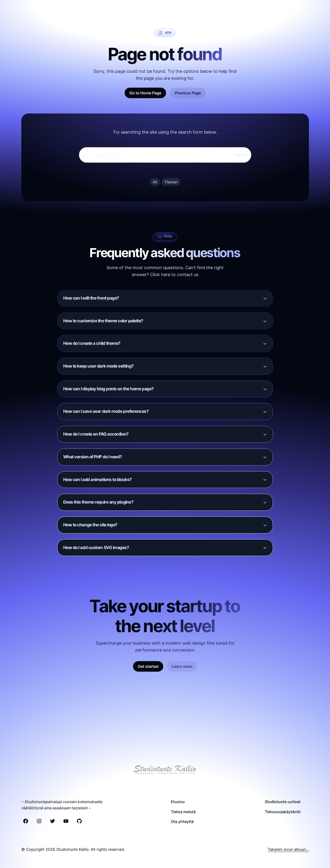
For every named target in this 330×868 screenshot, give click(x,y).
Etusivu (178, 802)
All (155, 182)
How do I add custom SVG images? (96, 548)
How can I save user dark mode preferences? (106, 412)
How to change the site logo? (90, 525)
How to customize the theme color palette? (103, 321)
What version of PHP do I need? (93, 457)
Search (241, 155)
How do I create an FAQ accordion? (96, 434)
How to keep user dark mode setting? (98, 366)
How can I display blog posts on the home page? (109, 389)
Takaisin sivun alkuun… (288, 850)
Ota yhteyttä (182, 822)
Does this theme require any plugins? (98, 502)
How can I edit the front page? (91, 298)
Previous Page (188, 93)
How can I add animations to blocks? (98, 480)
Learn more (182, 667)
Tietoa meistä (183, 812)
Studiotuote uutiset (283, 802)
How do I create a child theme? (92, 344)
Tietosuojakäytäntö (283, 812)
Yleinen (171, 182)
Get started (148, 667)
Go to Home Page (145, 93)
